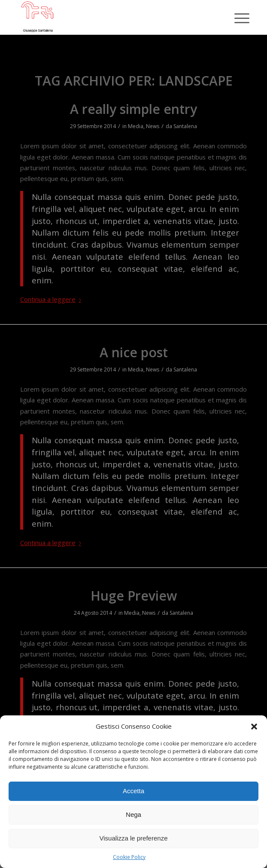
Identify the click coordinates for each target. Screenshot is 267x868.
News (153, 126)
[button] (254, 727)
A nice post (134, 352)
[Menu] (235, 18)
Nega (133, 814)
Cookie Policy (129, 857)
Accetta (133, 791)
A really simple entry (133, 109)
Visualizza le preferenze (134, 838)
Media (136, 126)
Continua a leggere (52, 299)
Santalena (185, 126)
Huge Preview (134, 596)
